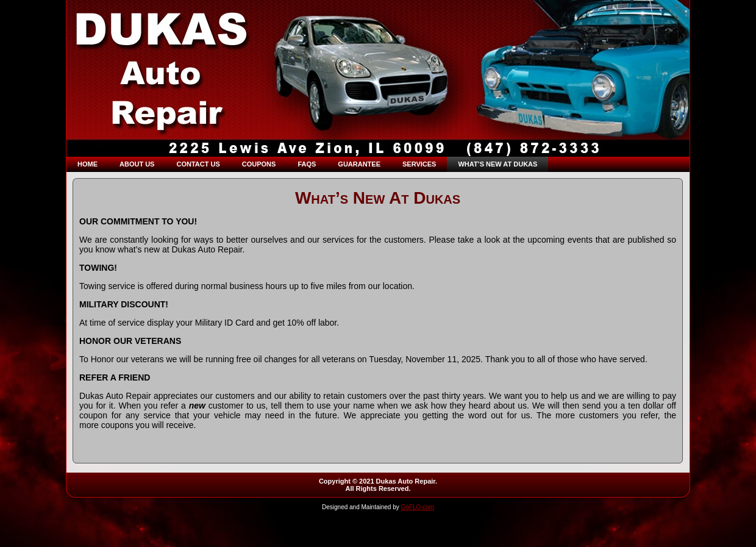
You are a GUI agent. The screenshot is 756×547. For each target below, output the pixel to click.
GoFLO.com (418, 507)
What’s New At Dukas (378, 198)
